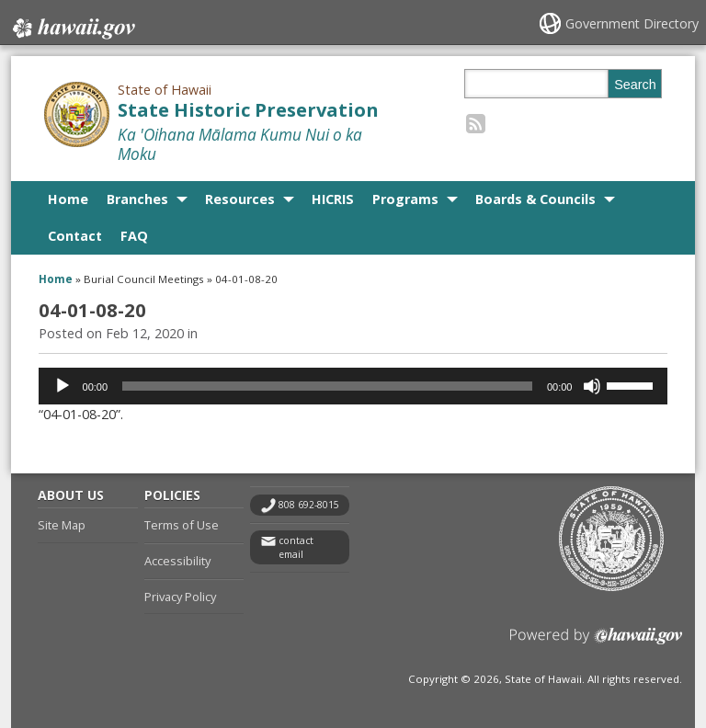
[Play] (63, 386)
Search (635, 85)
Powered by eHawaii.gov (596, 643)
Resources (240, 199)
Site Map (62, 525)
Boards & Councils (535, 199)
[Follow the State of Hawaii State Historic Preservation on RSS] (476, 123)
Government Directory (632, 23)
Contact (75, 236)
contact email (296, 547)
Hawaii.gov (72, 25)
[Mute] (592, 386)
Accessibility (177, 561)
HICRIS (333, 199)
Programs (405, 199)
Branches (137, 199)
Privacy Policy (180, 597)
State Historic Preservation (248, 110)
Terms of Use (182, 525)
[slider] (327, 386)
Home (68, 199)
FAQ (134, 236)
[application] (353, 386)
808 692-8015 (309, 505)
